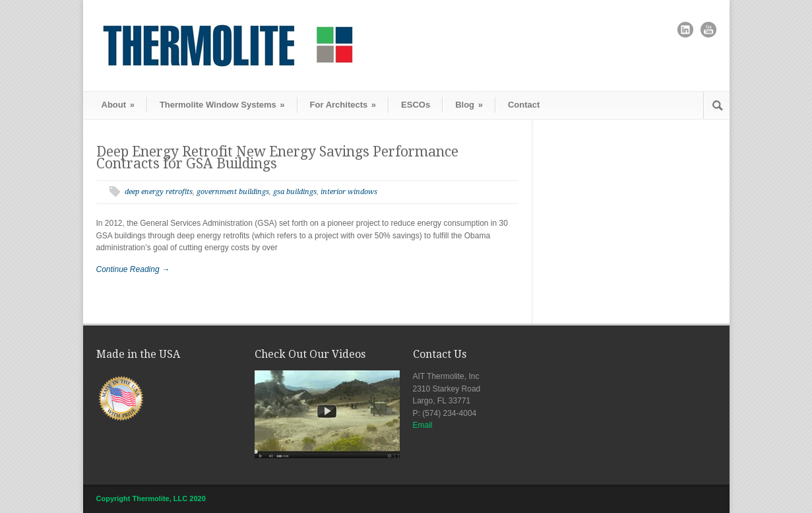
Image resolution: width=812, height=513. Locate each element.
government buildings (233, 192)
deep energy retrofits (159, 192)
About (118, 105)
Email (423, 425)
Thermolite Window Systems (222, 105)
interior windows (349, 192)
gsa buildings (295, 192)
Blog (469, 105)
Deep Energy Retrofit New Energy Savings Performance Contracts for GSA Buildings (277, 158)
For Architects (343, 105)
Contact (524, 105)
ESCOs (416, 105)
